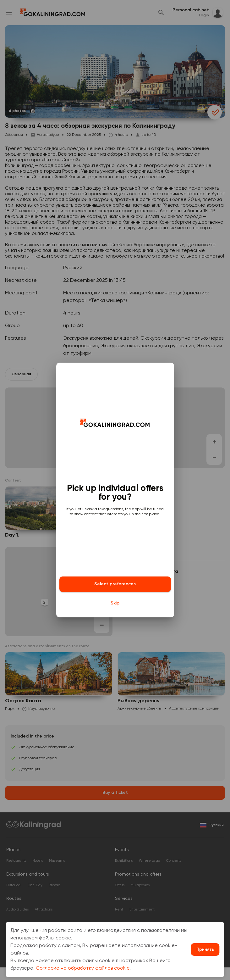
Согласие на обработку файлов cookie (83, 968)
